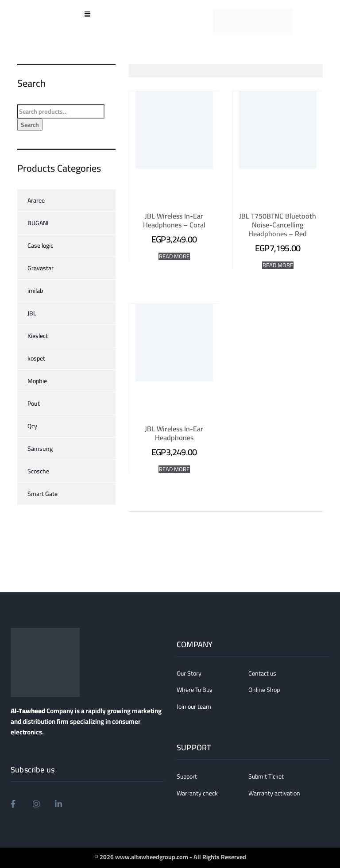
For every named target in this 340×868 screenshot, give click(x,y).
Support (187, 777)
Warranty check (197, 794)
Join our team (194, 707)
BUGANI (38, 223)
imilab (35, 291)
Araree (36, 200)
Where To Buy (195, 690)
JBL (32, 313)
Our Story (189, 674)
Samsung (40, 449)
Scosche (38, 471)
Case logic (40, 246)
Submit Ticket (266, 777)
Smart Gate (42, 494)
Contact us (262, 674)
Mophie (37, 381)
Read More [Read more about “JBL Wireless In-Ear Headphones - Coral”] (174, 256)
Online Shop (264, 690)
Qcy (32, 426)
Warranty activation (274, 794)
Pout (34, 403)
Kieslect (38, 336)
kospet (36, 358)
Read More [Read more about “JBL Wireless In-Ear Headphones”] (174, 469)
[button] (87, 15)
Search (30, 125)
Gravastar (41, 268)
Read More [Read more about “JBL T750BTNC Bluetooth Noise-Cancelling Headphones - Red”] (278, 265)
